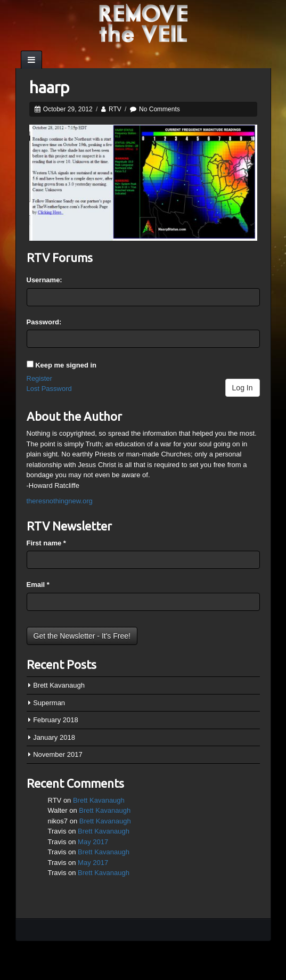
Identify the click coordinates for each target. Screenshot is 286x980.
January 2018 (54, 737)
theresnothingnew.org (60, 501)
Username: (44, 280)
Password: (44, 322)
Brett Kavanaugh (59, 685)
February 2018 (56, 720)
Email (38, 585)
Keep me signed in (66, 365)
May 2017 (93, 842)
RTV (115, 109)
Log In (243, 388)
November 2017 (58, 754)
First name (46, 543)
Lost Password (49, 389)
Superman (49, 703)
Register (39, 378)
